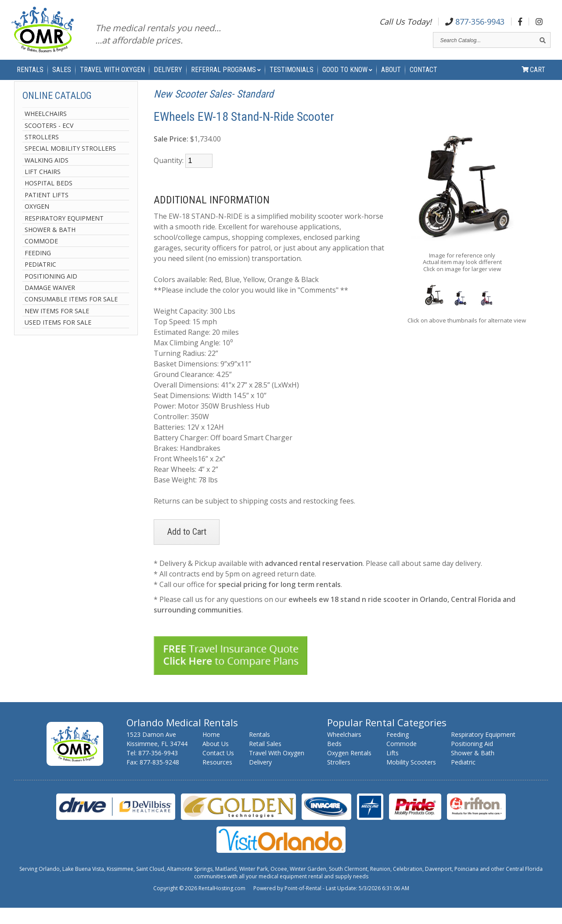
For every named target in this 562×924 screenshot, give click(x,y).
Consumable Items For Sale (71, 316)
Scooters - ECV (49, 142)
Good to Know (347, 79)
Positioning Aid (51, 292)
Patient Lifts (47, 212)
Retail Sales (265, 760)
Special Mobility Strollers (70, 165)
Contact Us (218, 769)
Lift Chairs (43, 188)
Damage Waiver (50, 304)
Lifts (393, 769)
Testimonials (292, 79)
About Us (216, 760)
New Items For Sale (57, 327)
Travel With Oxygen (112, 79)
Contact (423, 79)
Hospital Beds (49, 200)
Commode (41, 258)
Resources (217, 778)
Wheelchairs (46, 130)
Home (211, 751)
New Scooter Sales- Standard (214, 111)
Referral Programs (226, 79)
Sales (62, 79)
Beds (334, 760)
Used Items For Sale (58, 339)
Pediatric (40, 281)
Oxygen (37, 223)
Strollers (42, 154)
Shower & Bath (50, 246)
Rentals (30, 79)
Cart (533, 79)
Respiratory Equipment (64, 234)
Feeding (38, 269)
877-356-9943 (475, 24)
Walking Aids (47, 176)
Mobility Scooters (411, 778)
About (391, 79)
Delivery (168, 79)
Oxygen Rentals (349, 769)
